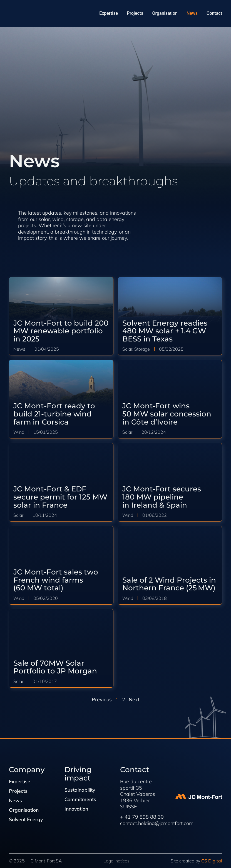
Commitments (81, 800)
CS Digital (212, 861)
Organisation (24, 811)
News (16, 801)
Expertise (20, 782)
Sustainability (80, 790)
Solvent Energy (27, 820)
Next (134, 700)
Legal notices (116, 861)
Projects (18, 791)
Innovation (77, 809)
